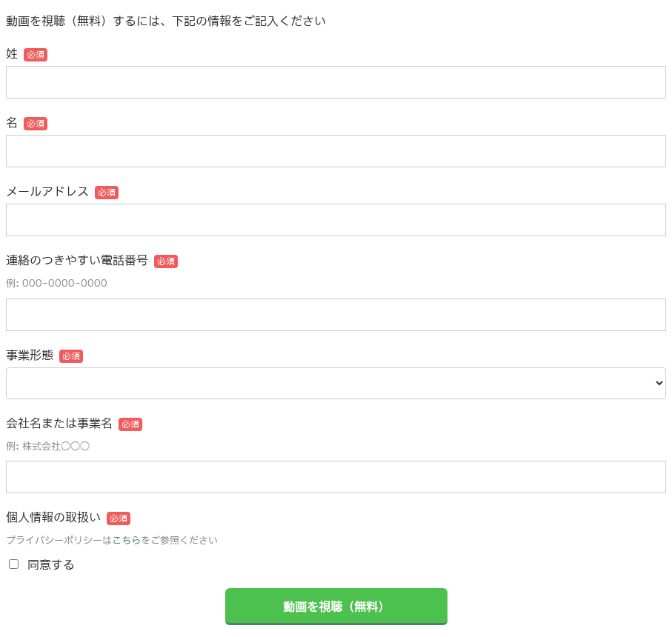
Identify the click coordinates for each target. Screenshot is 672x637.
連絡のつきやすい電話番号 (77, 260)
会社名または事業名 (59, 423)
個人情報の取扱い (53, 517)
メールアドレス (47, 191)
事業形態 (30, 355)
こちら (126, 540)
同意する (51, 564)
